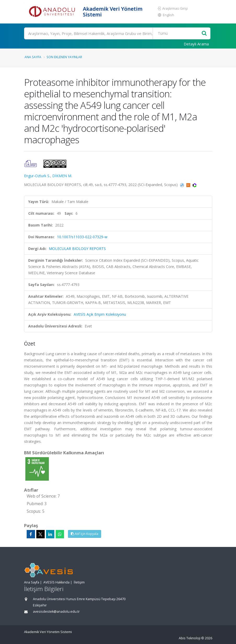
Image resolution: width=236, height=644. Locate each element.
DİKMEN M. (62, 176)
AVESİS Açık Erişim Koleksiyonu (100, 314)
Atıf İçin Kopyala (85, 534)
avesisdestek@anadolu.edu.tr (56, 612)
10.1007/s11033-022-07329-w (82, 237)
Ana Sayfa (33, 57)
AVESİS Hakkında (56, 582)
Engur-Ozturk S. (37, 176)
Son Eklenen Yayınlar (64, 57)
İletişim (79, 582)
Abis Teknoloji (190, 638)
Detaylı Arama (196, 44)
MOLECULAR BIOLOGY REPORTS (77, 249)
